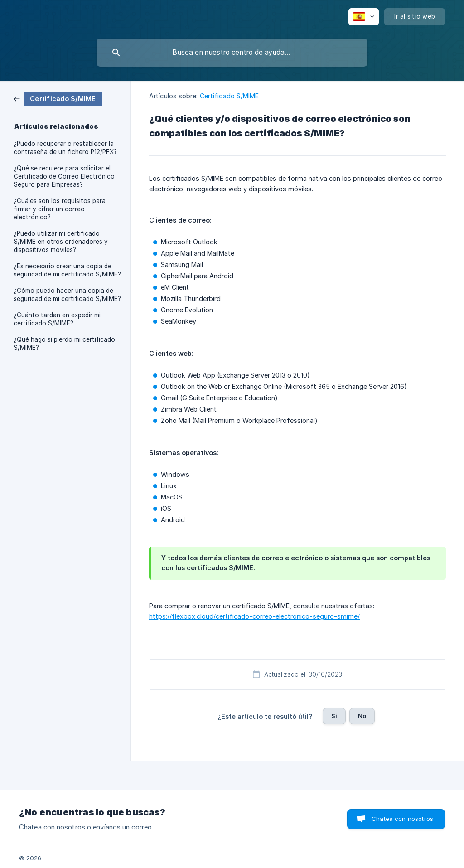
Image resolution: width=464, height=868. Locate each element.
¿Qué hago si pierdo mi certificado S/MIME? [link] (64, 344)
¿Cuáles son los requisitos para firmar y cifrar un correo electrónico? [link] (60, 209)
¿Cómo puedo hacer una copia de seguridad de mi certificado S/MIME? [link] (67, 295)
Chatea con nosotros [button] (402, 819)
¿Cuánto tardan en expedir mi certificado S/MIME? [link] (57, 319)
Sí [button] (334, 716)
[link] (58, 98)
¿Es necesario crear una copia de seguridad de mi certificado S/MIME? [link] (67, 270)
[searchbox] (232, 53)
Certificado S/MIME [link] (230, 96)
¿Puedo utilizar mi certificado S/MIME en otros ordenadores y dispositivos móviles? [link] (61, 242)
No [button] (362, 716)
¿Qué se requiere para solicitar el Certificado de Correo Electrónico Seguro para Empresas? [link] (64, 176)
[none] (364, 17)
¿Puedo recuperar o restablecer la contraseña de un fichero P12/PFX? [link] (65, 148)
